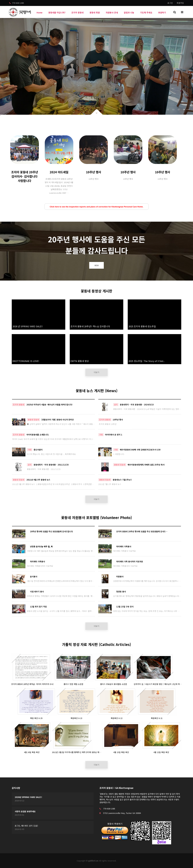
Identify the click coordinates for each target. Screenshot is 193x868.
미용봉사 (120, 577)
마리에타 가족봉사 (124, 546)
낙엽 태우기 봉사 (37, 592)
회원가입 (180, 3)
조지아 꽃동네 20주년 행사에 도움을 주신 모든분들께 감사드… (142, 531)
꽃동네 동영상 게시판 (96, 291)
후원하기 (162, 12)
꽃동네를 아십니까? (57, 12)
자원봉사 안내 (112, 12)
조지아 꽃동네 (77, 12)
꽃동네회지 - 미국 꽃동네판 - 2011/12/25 (51, 465)
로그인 (170, 3)
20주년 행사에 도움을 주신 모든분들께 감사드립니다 (51, 531)
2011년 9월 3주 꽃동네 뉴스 (38, 480)
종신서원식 (38, 450)
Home (39, 12)
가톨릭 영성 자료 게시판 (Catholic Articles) (96, 644)
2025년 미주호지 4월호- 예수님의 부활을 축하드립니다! (50, 405)
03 (179, 109)
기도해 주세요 (146, 12)
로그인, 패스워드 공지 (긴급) (26, 826)
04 (186, 109)
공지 (116, 405)
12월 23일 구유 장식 (125, 607)
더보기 (96, 372)
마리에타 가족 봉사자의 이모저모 (130, 561)
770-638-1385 (17, 3)
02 (173, 109)
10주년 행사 (118, 420)
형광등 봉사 (121, 592)
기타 (101, 435)
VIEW (96, 265)
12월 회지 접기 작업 (38, 607)
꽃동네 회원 (95, 12)
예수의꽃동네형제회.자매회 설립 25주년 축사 (146, 465)
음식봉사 (34, 577)
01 (168, 109)
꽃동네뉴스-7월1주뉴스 (122, 480)
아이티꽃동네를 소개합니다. (38, 435)
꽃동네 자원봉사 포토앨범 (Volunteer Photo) (96, 517)
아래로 (97, 112)
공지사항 (16, 788)
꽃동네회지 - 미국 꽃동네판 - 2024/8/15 (137, 405)
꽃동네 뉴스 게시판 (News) (97, 391)
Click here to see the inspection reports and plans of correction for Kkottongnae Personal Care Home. (96, 207)
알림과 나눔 (129, 12)
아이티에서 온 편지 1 (114, 435)
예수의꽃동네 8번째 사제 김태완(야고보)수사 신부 (140, 450)
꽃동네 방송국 (33, 420)
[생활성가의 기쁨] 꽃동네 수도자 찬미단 (58, 420)
